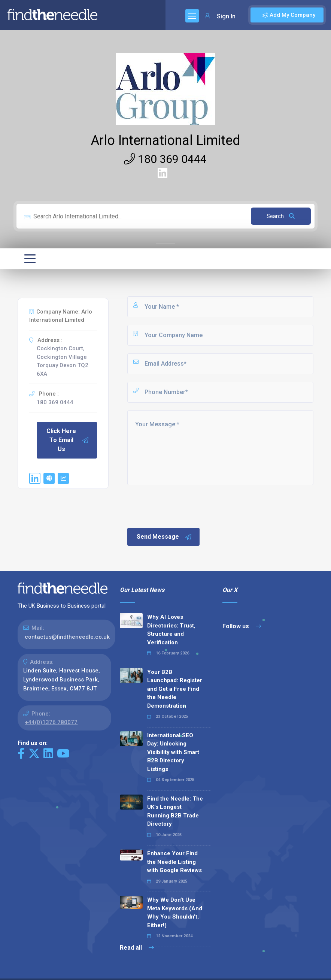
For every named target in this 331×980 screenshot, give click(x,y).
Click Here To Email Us (68, 440)
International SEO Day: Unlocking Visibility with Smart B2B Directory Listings (173, 752)
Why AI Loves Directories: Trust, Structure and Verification (171, 630)
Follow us (242, 626)
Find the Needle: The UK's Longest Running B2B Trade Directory (175, 811)
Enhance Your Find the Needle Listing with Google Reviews (174, 862)
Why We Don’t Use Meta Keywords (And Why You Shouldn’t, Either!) (175, 913)
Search (281, 216)
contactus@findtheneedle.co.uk (67, 637)
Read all (137, 948)
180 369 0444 (165, 159)
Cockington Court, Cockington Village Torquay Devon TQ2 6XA (63, 361)
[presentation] (183, 506)
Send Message (164, 537)
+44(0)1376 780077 (51, 722)
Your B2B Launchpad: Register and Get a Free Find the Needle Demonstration (175, 689)
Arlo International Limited (165, 140)
